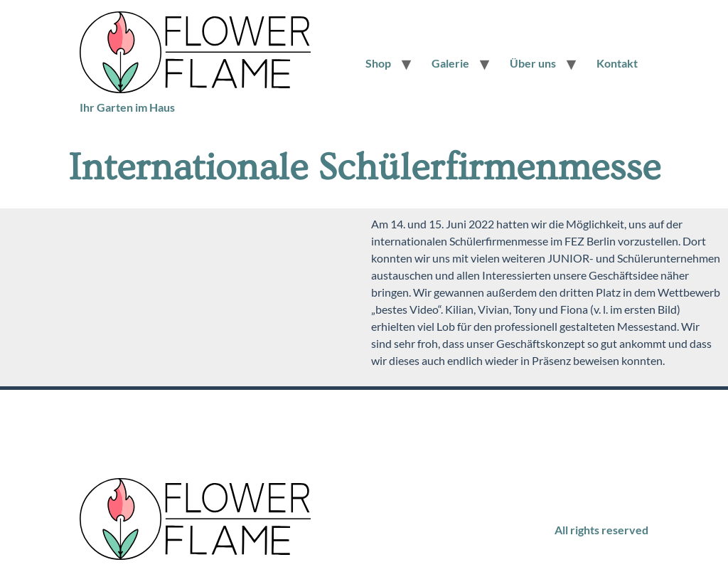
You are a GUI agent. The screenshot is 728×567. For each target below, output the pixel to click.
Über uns (533, 63)
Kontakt (617, 63)
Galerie (450, 63)
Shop (378, 63)
